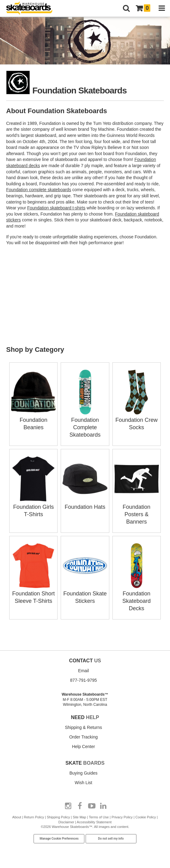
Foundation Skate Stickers (85, 594)
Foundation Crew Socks (137, 420)
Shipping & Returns (84, 727)
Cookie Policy (146, 817)
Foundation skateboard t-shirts (56, 208)
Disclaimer (66, 822)
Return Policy (34, 817)
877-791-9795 (83, 680)
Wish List (84, 783)
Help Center (84, 747)
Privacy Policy (122, 817)
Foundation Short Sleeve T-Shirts (33, 594)
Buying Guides (83, 773)
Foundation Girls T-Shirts (33, 507)
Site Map (79, 817)
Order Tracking (84, 737)
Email (83, 671)
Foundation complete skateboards (39, 190)
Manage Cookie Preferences (59, 839)
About (17, 817)
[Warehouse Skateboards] (32, 8)
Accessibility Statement (94, 822)
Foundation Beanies (33, 420)
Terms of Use (99, 817)
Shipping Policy (58, 817)
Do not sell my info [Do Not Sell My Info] (111, 839)
